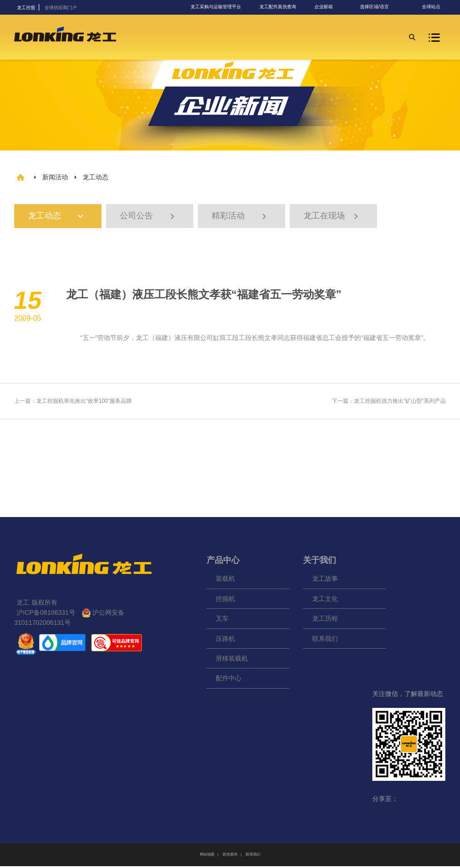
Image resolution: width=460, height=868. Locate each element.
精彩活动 (240, 217)
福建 (162, 339)
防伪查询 (230, 856)
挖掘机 (225, 601)
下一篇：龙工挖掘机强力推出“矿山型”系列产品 (389, 403)
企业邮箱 (324, 7)
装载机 (225, 581)
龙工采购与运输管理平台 (216, 7)
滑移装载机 (232, 660)
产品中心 (223, 562)
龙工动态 (61, 217)
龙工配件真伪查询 (278, 7)
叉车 (222, 621)
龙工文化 (325, 601)
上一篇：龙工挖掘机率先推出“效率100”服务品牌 (73, 403)
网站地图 (207, 856)
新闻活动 (55, 177)
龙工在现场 (332, 217)
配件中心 (229, 680)
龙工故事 (325, 581)
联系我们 (325, 640)
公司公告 (148, 217)
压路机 (225, 640)
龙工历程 (325, 621)
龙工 (142, 339)
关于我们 (320, 562)
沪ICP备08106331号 (46, 614)
